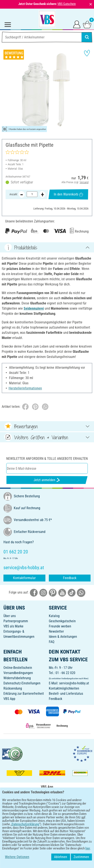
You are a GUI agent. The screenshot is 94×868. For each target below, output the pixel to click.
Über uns (10, 616)
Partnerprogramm (16, 621)
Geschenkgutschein (62, 621)
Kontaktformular (24, 578)
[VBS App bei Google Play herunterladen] (33, 807)
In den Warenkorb (68, 194)
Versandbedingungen (18, 673)
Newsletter (56, 631)
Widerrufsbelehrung (17, 678)
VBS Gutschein (67, 4)
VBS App (9, 699)
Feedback (70, 578)
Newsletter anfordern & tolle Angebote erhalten (47, 459)
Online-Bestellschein (18, 668)
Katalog (54, 616)
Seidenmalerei (34, 308)
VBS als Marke (13, 626)
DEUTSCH (47, 821)
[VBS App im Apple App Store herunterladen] (62, 807)
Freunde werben (60, 626)
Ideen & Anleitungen (63, 637)
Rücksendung (13, 688)
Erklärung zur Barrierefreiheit (24, 694)
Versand (84, 182)
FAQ (52, 642)
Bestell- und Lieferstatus (66, 694)
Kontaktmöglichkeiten (64, 688)
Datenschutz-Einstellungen (22, 683)
